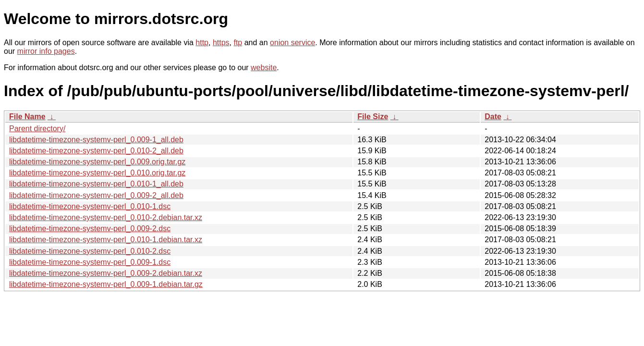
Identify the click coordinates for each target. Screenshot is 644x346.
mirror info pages (46, 51)
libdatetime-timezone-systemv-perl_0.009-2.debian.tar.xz (106, 273)
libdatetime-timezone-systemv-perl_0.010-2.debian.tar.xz (106, 217)
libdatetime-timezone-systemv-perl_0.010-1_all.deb (96, 184)
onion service (292, 43)
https (221, 43)
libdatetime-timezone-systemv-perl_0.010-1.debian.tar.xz (106, 240)
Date (493, 117)
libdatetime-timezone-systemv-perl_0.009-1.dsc (90, 262)
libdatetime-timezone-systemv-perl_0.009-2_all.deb (96, 195)
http (202, 43)
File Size (373, 117)
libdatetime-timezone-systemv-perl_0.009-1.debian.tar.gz (106, 284)
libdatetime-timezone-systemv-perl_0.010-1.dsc (90, 206)
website (264, 68)
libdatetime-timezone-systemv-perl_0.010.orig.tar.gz (97, 173)
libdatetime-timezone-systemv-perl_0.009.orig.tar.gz (97, 162)
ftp (238, 43)
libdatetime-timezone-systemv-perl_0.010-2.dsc (90, 251)
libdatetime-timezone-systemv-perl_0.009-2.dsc (90, 229)
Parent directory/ (37, 129)
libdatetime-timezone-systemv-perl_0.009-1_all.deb (96, 140)
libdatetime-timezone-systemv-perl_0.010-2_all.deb (96, 151)
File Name (27, 117)
